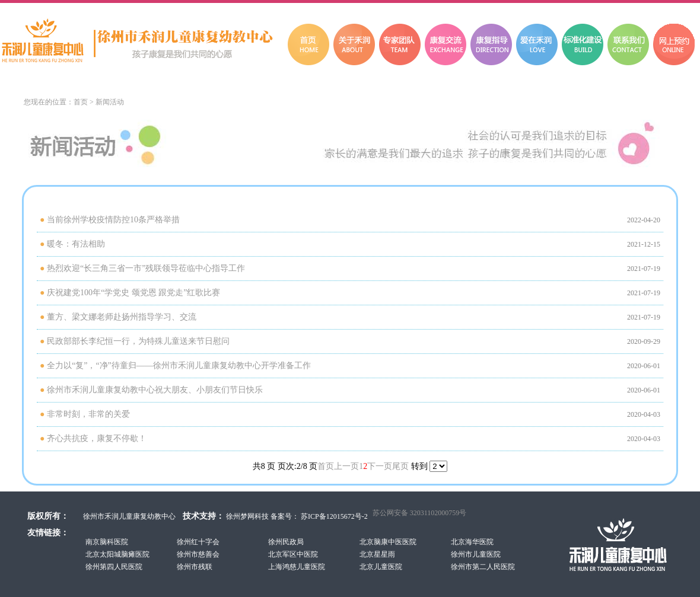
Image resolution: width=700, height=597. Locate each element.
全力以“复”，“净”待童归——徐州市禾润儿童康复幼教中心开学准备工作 (179, 365)
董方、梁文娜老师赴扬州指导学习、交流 (122, 317)
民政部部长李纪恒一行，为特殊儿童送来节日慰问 (138, 341)
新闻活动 (110, 102)
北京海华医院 (472, 542)
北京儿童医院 (381, 567)
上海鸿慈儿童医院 (297, 567)
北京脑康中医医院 (388, 542)
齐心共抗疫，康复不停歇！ (97, 438)
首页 (81, 102)
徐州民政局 (286, 542)
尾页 (400, 466)
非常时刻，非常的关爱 (88, 414)
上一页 (346, 466)
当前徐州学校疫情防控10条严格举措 (113, 220)
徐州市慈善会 (198, 554)
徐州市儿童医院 (476, 554)
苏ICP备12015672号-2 (333, 516)
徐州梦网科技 (247, 516)
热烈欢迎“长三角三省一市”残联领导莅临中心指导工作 (146, 268)
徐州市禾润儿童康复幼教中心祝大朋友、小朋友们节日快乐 (155, 390)
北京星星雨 (377, 554)
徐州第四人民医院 (114, 567)
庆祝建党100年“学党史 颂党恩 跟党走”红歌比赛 (133, 293)
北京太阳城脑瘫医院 (117, 554)
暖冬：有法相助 (76, 244)
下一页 (380, 466)
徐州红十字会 (198, 542)
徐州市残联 (195, 567)
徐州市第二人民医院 (483, 567)
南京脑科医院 (107, 542)
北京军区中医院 (293, 554)
